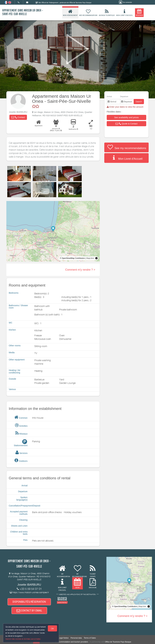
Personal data (76, 638)
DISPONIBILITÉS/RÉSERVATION (29, 602)
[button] (18, 117)
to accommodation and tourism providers (72, 642)
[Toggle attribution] (96, 258)
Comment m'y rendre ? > (80, 270)
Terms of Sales (90, 638)
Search (139, 101)
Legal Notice (63, 638)
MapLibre (90, 258)
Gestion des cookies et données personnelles (23, 639)
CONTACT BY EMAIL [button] (29, 610)
